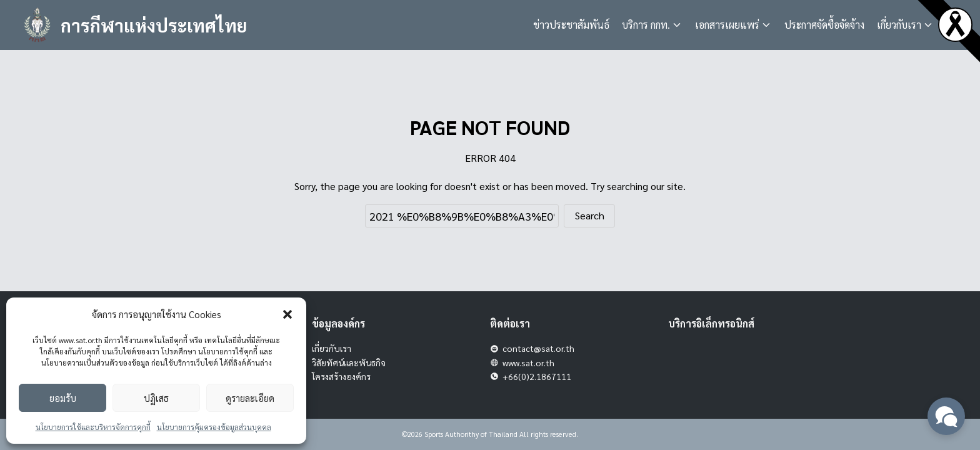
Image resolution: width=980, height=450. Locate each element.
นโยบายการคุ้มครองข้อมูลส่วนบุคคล (214, 427)
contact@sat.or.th (538, 348)
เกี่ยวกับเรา (899, 25)
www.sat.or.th (528, 362)
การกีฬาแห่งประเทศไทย (158, 25)
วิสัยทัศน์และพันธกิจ (349, 362)
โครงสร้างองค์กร (341, 376)
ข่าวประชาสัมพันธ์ (571, 25)
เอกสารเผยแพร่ (727, 25)
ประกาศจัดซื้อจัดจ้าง (824, 25)
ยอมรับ (63, 398)
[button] (287, 314)
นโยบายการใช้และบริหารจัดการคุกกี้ (93, 427)
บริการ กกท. (646, 25)
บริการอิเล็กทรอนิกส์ (711, 323)
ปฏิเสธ (156, 398)
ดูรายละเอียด (250, 398)
